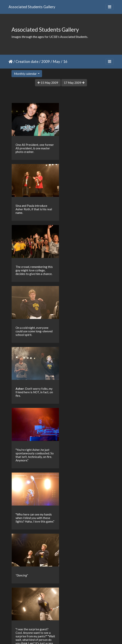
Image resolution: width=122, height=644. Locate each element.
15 (72, 621)
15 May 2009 (48, 83)
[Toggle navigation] (110, 7)
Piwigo (69, 636)
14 (63, 621)
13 (55, 621)
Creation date (27, 61)
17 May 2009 (74, 83)
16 (80, 621)
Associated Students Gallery (32, 7)
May (56, 61)
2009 (46, 61)
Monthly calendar (26, 74)
